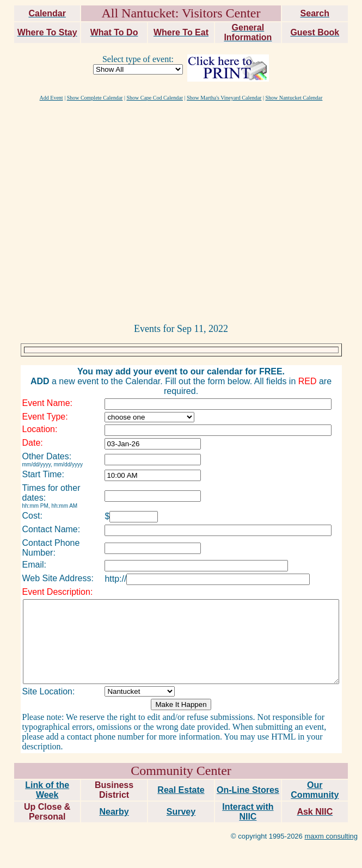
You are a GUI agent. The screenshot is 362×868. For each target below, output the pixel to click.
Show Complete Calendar (95, 98)
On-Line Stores (248, 769)
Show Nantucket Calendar (294, 98)
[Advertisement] (102, 211)
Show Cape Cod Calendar (155, 98)
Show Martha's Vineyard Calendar (224, 98)
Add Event (51, 98)
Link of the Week (47, 769)
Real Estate (181, 769)
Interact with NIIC (248, 790)
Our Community (315, 769)
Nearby (114, 790)
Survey (181, 790)
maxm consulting (331, 815)
